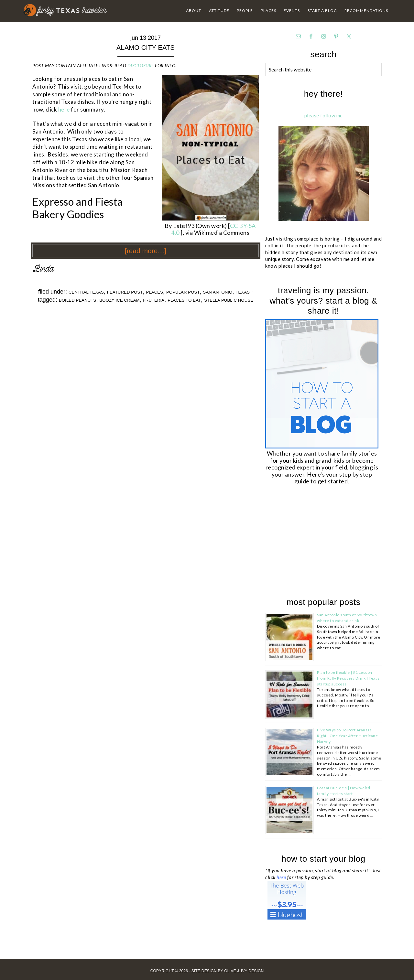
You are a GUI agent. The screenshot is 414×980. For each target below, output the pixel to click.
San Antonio (218, 292)
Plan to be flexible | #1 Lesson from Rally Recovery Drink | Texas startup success (348, 678)
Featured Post (125, 292)
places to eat (184, 300)
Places (155, 292)
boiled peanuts (78, 300)
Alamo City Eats (146, 48)
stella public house (229, 300)
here (65, 109)
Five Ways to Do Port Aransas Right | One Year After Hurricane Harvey (347, 736)
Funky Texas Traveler (65, 10)
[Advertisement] (314, 542)
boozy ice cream (119, 300)
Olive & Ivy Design (244, 971)
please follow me (324, 115)
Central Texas (86, 292)
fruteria (154, 300)
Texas (243, 292)
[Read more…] (146, 251)
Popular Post (183, 292)
